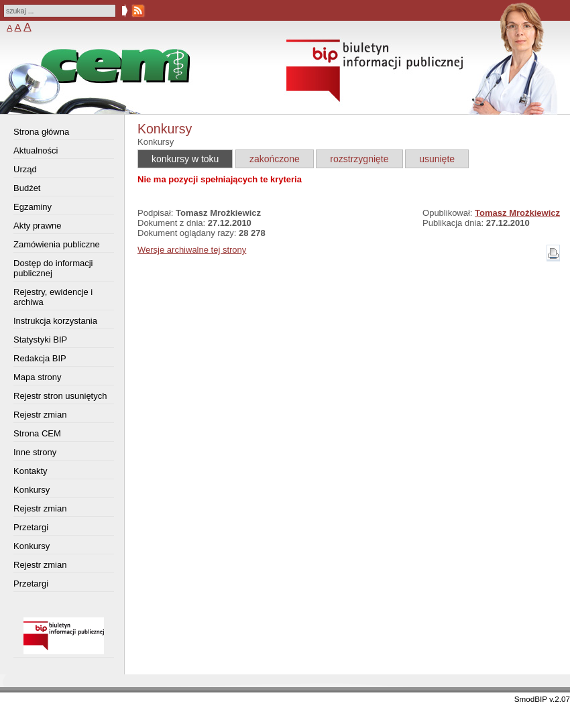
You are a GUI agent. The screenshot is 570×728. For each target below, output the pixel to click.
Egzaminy (33, 207)
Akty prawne (38, 226)
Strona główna (41, 132)
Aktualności (36, 150)
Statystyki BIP (40, 340)
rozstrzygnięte (359, 159)
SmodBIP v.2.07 (542, 699)
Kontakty (31, 471)
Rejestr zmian (40, 415)
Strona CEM (37, 433)
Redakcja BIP (40, 358)
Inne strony (35, 452)
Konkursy (32, 490)
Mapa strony (38, 377)
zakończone (275, 159)
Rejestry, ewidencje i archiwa (53, 297)
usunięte (437, 159)
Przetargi (31, 527)
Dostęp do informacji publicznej (53, 268)
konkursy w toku (185, 159)
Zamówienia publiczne (57, 244)
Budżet (27, 188)
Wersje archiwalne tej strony (192, 250)
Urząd (25, 169)
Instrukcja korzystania (55, 321)
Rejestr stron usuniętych (60, 396)
